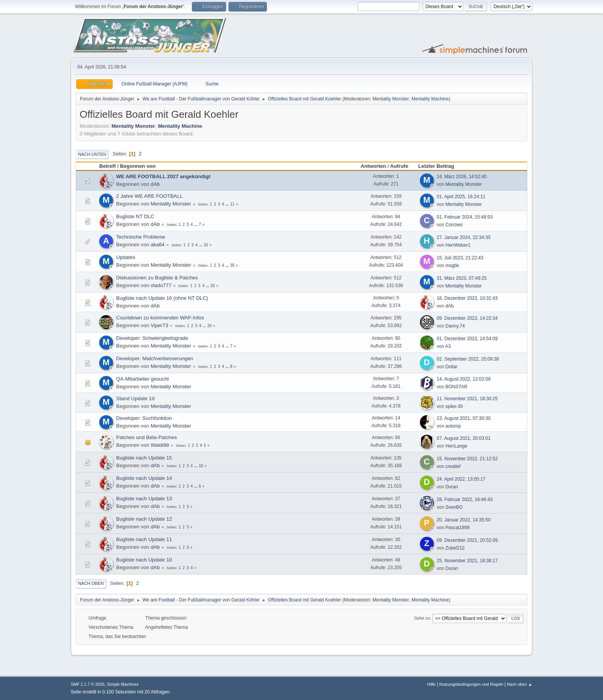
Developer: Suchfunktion (144, 418)
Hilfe (431, 684)
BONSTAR (456, 387)
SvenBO (454, 507)
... (227, 204)
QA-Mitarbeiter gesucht (142, 379)
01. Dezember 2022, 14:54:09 (467, 339)
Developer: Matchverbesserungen (155, 358)
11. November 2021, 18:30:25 (467, 399)
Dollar (451, 367)
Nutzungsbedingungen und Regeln (471, 684)
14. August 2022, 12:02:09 (464, 379)
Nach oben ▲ (520, 684)
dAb (155, 184)
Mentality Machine (430, 99)
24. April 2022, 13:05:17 (461, 479)
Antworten (373, 166)
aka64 (158, 245)
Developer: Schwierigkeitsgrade (152, 338)
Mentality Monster (391, 99)
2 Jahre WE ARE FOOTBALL (149, 196)
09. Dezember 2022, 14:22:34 (467, 318)
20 (209, 326)
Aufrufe (399, 166)
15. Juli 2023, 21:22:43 (460, 258)
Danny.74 (455, 326)
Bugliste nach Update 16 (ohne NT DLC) (162, 298)
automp (453, 426)
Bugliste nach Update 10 (144, 560)
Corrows (454, 225)
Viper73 (160, 325)
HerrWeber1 (458, 245)
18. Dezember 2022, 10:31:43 (467, 298)
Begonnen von (138, 166)
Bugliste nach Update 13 (144, 499)
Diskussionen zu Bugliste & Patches (157, 278)
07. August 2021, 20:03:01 (464, 438)
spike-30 (454, 406)
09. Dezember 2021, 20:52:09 (467, 540)
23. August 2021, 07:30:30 (464, 418)
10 (206, 245)
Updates (126, 257)
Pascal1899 (457, 528)
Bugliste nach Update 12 (144, 519)
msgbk (452, 266)
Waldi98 (160, 445)
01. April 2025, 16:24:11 (461, 197)
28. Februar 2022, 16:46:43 (465, 500)
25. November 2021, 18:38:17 (467, 561)
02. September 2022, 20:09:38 (468, 359)
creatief (453, 466)
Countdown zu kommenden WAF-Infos (160, 318)
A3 (448, 346)
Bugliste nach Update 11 (144, 539)
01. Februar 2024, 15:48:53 (465, 217)
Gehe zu (422, 618)
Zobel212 (455, 548)
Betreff (107, 166)
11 (232, 204)
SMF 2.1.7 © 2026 (88, 684)
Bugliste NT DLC (135, 216)
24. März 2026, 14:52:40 (462, 177)
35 (232, 265)
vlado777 (161, 285)
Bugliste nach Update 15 (144, 458)
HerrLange (456, 446)
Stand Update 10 (135, 398)
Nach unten (92, 154)
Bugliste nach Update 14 (144, 478)
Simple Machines (123, 684)
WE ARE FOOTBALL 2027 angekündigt (163, 176)
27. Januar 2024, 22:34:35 (464, 237)
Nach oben (91, 583)
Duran (452, 487)
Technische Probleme (141, 237)
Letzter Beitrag (440, 166)
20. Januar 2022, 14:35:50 (464, 520)
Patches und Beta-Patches (147, 437)
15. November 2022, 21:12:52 (467, 459)
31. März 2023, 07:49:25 (462, 278)
